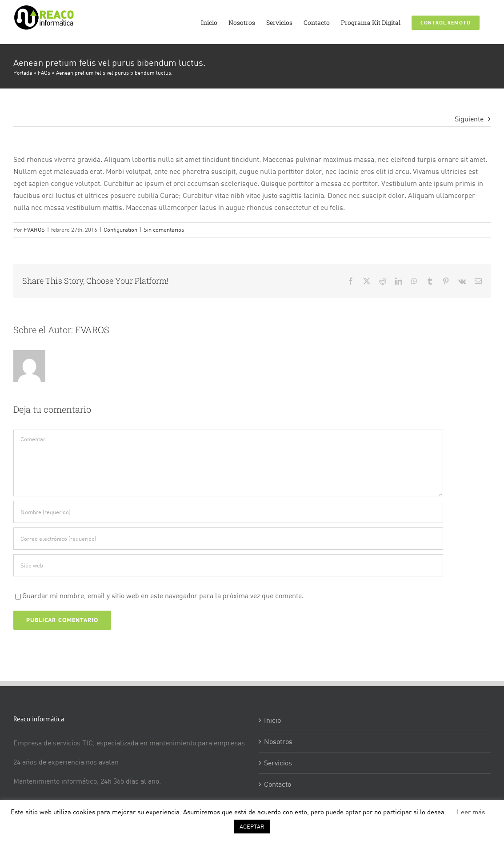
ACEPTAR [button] (252, 826)
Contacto (278, 784)
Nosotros (278, 741)
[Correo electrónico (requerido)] (228, 539)
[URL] (228, 565)
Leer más (471, 812)
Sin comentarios (164, 229)
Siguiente (469, 119)
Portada (23, 73)
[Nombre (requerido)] (228, 512)
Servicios (278, 763)
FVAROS (34, 229)
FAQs (44, 73)
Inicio (272, 720)
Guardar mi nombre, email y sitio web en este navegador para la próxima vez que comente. (163, 596)
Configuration (120, 229)
